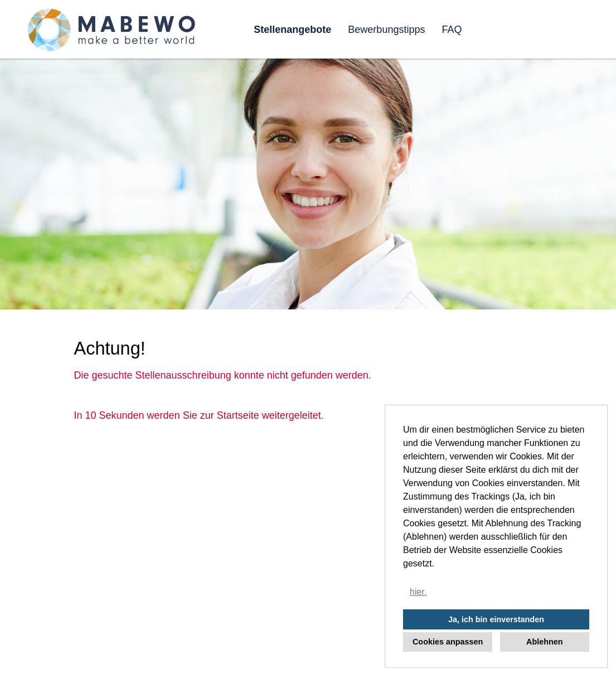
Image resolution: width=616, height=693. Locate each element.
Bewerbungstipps (386, 30)
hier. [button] (418, 592)
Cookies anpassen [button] (448, 642)
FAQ (452, 30)
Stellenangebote (292, 30)
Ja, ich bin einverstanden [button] (496, 619)
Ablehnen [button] (545, 642)
